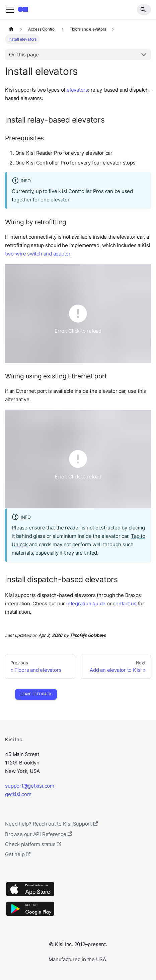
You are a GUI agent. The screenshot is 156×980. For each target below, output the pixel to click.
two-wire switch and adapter (38, 254)
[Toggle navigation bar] (10, 10)
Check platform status (33, 844)
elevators (77, 90)
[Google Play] (30, 916)
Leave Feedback (36, 694)
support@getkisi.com (30, 786)
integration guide (86, 603)
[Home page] (11, 29)
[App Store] (30, 896)
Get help (18, 854)
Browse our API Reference (39, 834)
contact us (125, 603)
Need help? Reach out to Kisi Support (51, 824)
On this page (24, 55)
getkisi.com (18, 794)
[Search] (144, 9)
